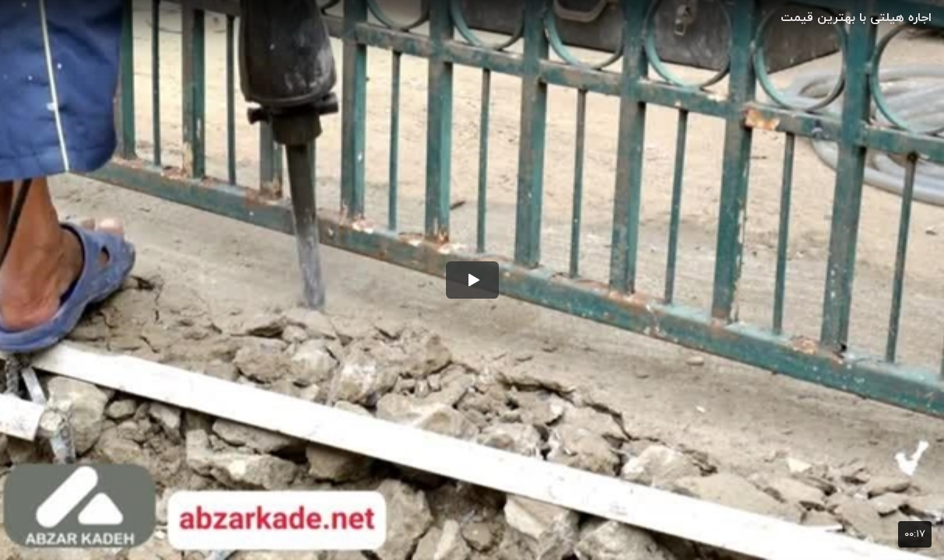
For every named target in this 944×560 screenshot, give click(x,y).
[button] (472, 280)
